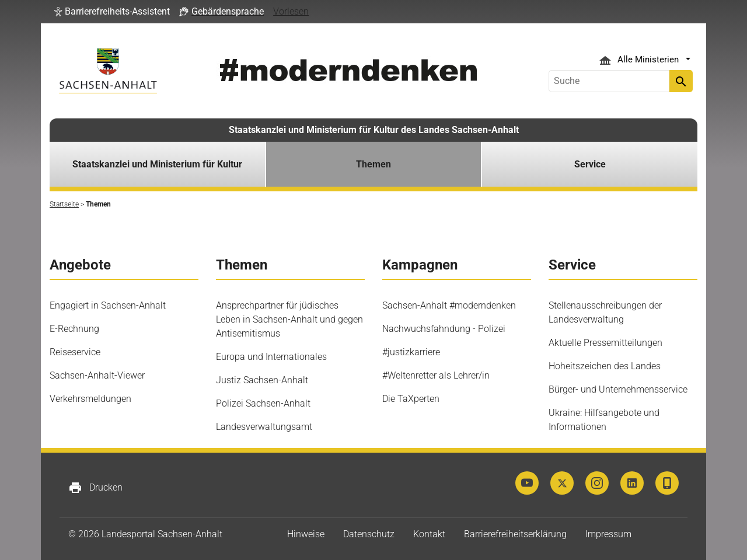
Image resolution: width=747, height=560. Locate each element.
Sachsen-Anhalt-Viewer (97, 375)
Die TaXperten (411, 399)
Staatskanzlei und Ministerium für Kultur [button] (157, 164)
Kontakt (429, 534)
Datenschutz (369, 534)
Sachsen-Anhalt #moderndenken (449, 305)
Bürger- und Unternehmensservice (618, 389)
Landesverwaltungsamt (264, 427)
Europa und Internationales (271, 357)
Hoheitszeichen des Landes (605, 366)
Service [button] (590, 164)
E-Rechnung (74, 329)
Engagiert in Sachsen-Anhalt (108, 305)
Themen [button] (373, 164)
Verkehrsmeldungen (90, 399)
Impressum (608, 534)
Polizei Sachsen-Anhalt (263, 403)
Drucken (95, 488)
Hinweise (306, 534)
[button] (112, 12)
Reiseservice (75, 352)
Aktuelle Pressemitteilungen (605, 343)
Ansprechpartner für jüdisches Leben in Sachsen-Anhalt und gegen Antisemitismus (289, 319)
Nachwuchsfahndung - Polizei (444, 329)
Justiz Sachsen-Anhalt (262, 380)
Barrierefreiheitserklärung (515, 534)
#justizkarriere (411, 352)
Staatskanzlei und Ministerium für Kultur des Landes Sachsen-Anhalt (374, 130)
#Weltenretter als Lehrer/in (436, 375)
